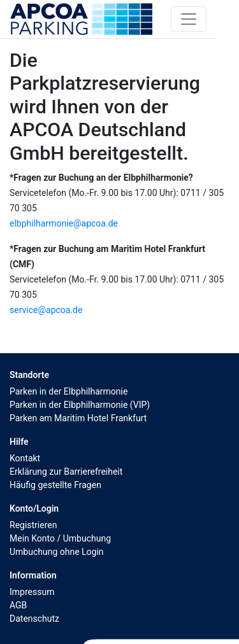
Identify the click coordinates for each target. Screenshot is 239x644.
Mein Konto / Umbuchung (60, 538)
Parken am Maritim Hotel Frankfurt (78, 418)
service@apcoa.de (46, 310)
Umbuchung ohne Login (57, 552)
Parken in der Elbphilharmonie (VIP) (80, 405)
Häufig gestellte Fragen (55, 485)
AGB (18, 605)
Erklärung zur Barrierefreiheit (66, 472)
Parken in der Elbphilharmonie (69, 391)
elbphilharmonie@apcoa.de (64, 223)
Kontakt (25, 458)
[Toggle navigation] (189, 19)
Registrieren (33, 525)
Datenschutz (34, 619)
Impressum (32, 592)
